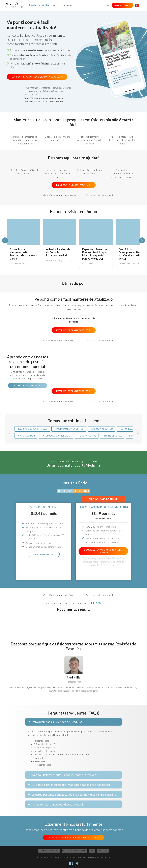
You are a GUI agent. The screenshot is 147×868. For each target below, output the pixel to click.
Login (108, 5)
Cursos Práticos (58, 5)
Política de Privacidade (75, 851)
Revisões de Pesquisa (39, 5)
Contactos (103, 851)
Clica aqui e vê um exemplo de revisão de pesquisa (74, 320)
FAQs (92, 851)
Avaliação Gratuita (122, 5)
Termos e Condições (49, 851)
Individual (67, 491)
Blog (69, 5)
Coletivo (84, 491)
